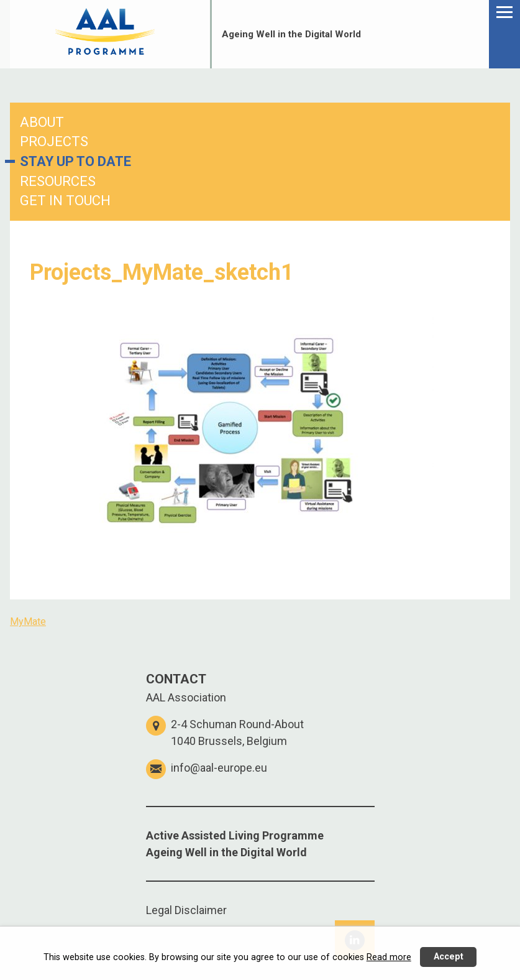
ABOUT (42, 122)
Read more (389, 957)
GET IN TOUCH (65, 201)
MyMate (28, 622)
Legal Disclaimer (186, 910)
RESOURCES (58, 181)
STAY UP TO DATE (75, 161)
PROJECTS (54, 141)
